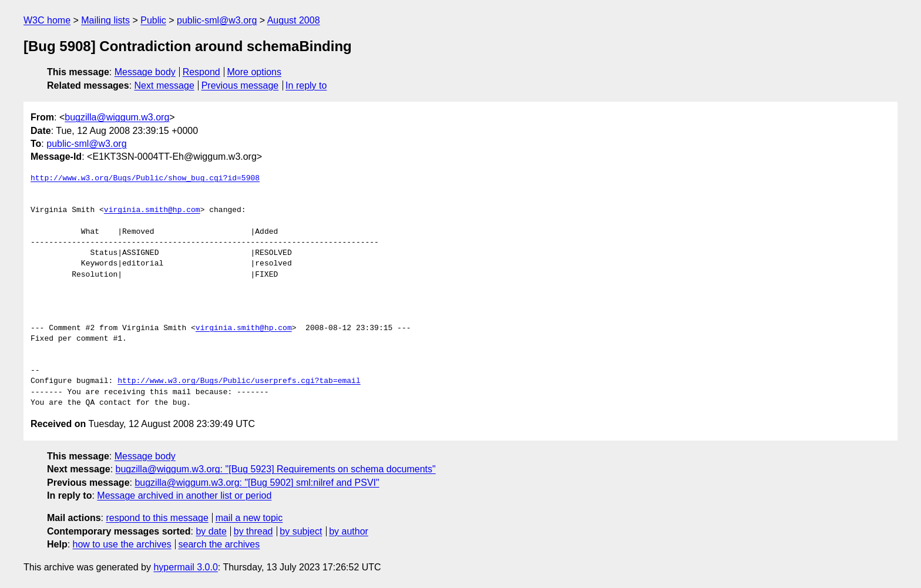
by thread (253, 531)
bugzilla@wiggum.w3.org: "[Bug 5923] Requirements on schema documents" (276, 469)
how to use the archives (122, 544)
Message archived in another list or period (184, 495)
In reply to (306, 85)
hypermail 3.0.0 (185, 567)
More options (255, 72)
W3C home (47, 20)
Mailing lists (105, 20)
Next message (164, 85)
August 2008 (294, 20)
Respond (201, 72)
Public (153, 20)
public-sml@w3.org (217, 20)
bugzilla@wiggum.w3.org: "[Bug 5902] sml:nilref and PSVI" (257, 483)
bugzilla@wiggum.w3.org (117, 117)
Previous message (240, 85)
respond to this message (157, 518)
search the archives (219, 544)
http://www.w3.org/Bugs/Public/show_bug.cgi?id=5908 (145, 179)
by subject (301, 531)
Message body (145, 72)
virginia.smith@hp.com (152, 210)
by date (211, 531)
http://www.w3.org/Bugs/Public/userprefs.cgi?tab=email (239, 381)
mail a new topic (249, 518)
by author (349, 531)
